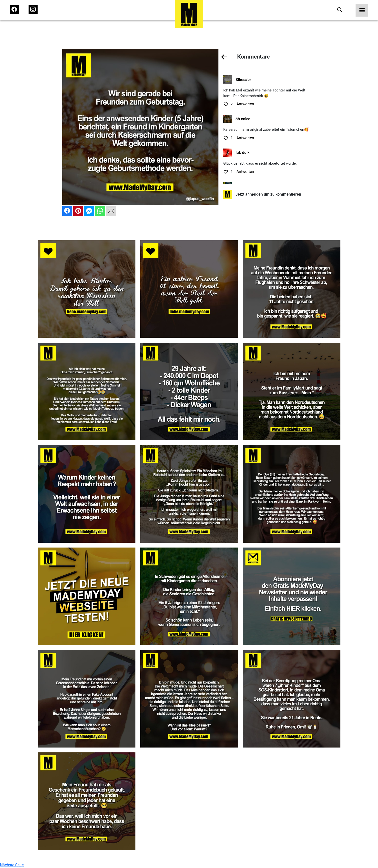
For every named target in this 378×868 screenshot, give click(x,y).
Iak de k (243, 153)
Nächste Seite (12, 865)
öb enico (243, 119)
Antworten (245, 104)
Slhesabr (243, 80)
